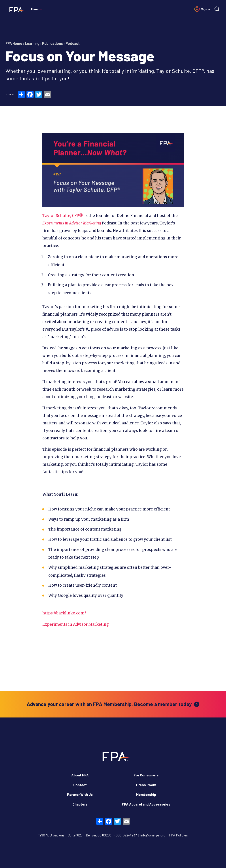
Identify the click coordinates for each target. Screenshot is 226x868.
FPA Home (14, 43)
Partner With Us (80, 794)
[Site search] (217, 9)
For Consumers (146, 775)
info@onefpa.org (153, 835)
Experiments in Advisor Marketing (72, 223)
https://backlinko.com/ (64, 613)
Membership (146, 794)
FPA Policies (178, 835)
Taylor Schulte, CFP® (62, 216)
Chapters (80, 804)
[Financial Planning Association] (16, 9)
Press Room (146, 785)
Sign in (205, 9)
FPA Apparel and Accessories (146, 804)
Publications (53, 43)
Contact (80, 785)
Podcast (73, 43)
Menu (35, 9)
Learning (32, 43)
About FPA (80, 775)
